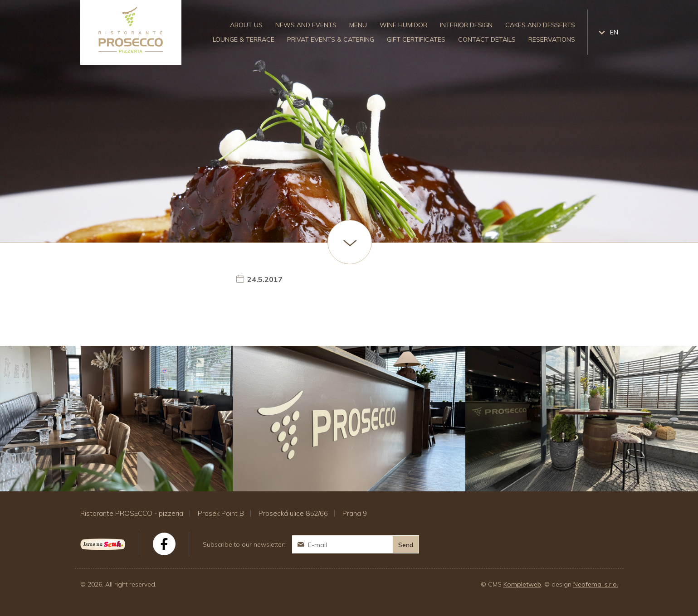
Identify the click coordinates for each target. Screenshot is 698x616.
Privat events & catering (331, 39)
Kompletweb (522, 584)
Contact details (487, 39)
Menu (358, 25)
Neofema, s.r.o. (596, 584)
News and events (306, 25)
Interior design (466, 25)
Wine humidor (403, 25)
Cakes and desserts (540, 25)
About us (246, 25)
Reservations (552, 39)
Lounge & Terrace (244, 39)
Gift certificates (416, 39)
